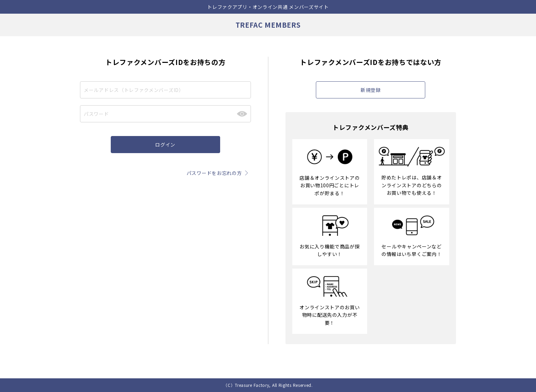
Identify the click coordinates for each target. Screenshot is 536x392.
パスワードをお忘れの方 (219, 173)
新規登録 (371, 90)
